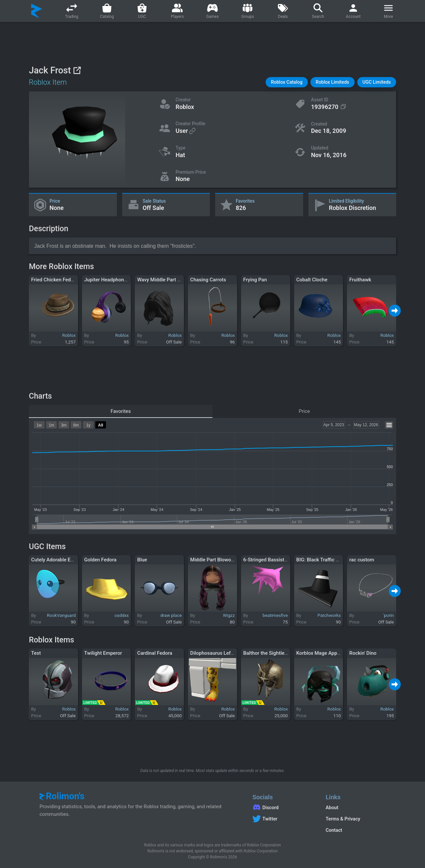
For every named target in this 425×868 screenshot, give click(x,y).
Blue (142, 560)
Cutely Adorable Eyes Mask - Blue (68, 560)
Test (36, 653)
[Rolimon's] (37, 11)
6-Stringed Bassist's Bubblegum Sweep (287, 560)
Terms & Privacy (343, 819)
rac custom (362, 560)
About (332, 808)
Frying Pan (255, 280)
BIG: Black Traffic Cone (322, 560)
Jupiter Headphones (107, 280)
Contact (334, 830)
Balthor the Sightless (266, 653)
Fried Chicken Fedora (55, 280)
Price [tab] (304, 411)
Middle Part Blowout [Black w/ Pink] (230, 560)
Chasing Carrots (208, 280)
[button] (287, 82)
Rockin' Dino (363, 653)
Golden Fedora (100, 560)
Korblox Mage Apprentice (324, 653)
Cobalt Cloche (312, 280)
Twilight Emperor (103, 653)
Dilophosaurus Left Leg (216, 653)
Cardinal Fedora (155, 653)
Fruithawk (360, 280)
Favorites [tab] (121, 411)
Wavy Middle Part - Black (165, 280)
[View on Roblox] (77, 70)
